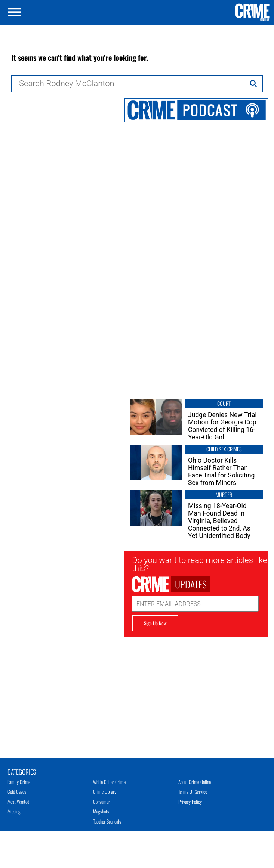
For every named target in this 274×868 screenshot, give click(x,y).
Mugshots (101, 811)
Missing (14, 811)
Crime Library (105, 791)
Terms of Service (193, 791)
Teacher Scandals (107, 821)
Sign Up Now (155, 623)
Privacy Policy (190, 802)
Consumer (101, 802)
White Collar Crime (109, 782)
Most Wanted (18, 802)
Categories (22, 771)
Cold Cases (17, 791)
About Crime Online (195, 782)
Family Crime (19, 782)
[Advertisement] (196, 689)
